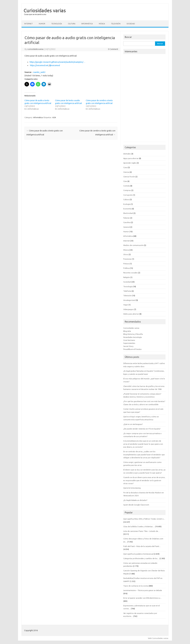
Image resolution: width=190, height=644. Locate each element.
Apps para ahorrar (131, 158)
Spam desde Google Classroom (136, 505)
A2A (54, 117)
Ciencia (126, 172)
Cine (125, 181)
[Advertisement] (144, 99)
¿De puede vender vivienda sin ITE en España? (142, 429)
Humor (42, 24)
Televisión (116, 24)
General (127, 227)
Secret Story (128, 346)
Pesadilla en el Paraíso (132, 349)
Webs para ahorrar (131, 314)
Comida (127, 186)
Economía (127, 209)
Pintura (126, 264)
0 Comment (113, 49)
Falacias (127, 218)
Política (126, 268)
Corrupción (128, 195)
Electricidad (128, 213)
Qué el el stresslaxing (132, 488)
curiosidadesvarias (35, 49)
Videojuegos (128, 309)
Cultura (72, 24)
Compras (127, 190)
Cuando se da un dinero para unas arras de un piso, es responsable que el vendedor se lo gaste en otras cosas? (144, 480)
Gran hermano (129, 340)
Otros (126, 254)
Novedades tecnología (133, 337)
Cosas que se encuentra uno (35, 14)
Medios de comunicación (133, 245)
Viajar (126, 305)
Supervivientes (129, 343)
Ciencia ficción (129, 177)
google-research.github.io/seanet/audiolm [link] (57, 62)
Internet (29, 24)
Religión (127, 277)
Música (102, 24)
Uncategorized (129, 300)
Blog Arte (127, 331)
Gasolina (127, 222)
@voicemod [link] (55, 65)
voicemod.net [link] (39, 65)
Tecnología (57, 24)
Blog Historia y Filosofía (133, 334)
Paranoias (127, 259)
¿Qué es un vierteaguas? (133, 424)
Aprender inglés (130, 163)
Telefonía (127, 291)
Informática (87, 24)
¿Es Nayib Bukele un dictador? (135, 500)
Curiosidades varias (45, 10)
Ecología (127, 204)
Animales (127, 154)
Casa (125, 167)
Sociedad (131, 24)
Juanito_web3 (39, 72)
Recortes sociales (130, 273)
